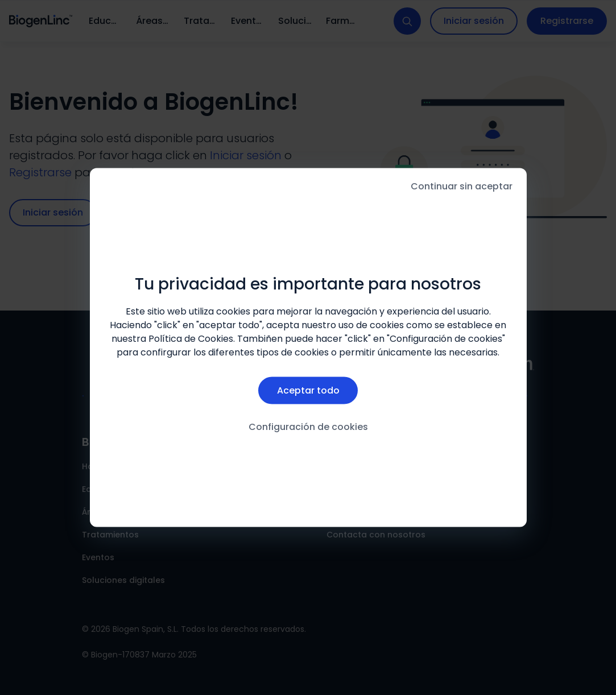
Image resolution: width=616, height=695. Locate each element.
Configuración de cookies (308, 427)
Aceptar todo (308, 390)
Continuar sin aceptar (462, 186)
